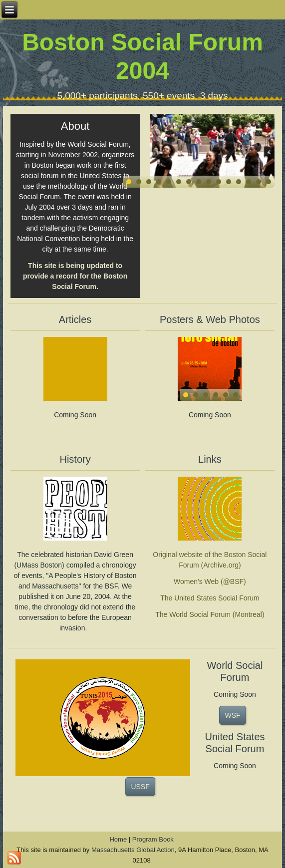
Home (118, 839)
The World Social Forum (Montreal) (210, 614)
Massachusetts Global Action (133, 850)
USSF (140, 787)
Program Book (153, 839)
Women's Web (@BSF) (210, 581)
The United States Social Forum (210, 598)
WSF (232, 715)
